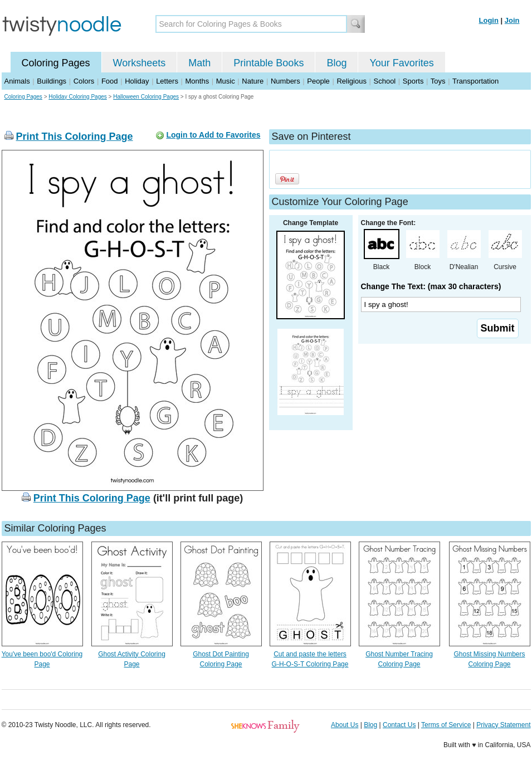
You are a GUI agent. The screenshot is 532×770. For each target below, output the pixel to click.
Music (226, 81)
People (318, 81)
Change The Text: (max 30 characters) (431, 286)
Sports (413, 81)
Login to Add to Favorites (213, 135)
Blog (336, 63)
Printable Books (269, 63)
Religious (351, 81)
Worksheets (140, 63)
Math (199, 63)
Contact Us (399, 725)
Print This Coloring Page (75, 137)
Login (489, 20)
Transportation (475, 81)
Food (110, 81)
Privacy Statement (503, 725)
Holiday (137, 81)
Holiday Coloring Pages (78, 97)
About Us (345, 725)
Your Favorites (401, 63)
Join (512, 20)
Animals (17, 81)
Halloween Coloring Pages (146, 97)
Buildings (52, 81)
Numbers (285, 81)
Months (197, 81)
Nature (253, 81)
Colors (84, 81)
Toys (438, 81)
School (385, 81)
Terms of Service (446, 725)
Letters (167, 81)
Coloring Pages (56, 63)
